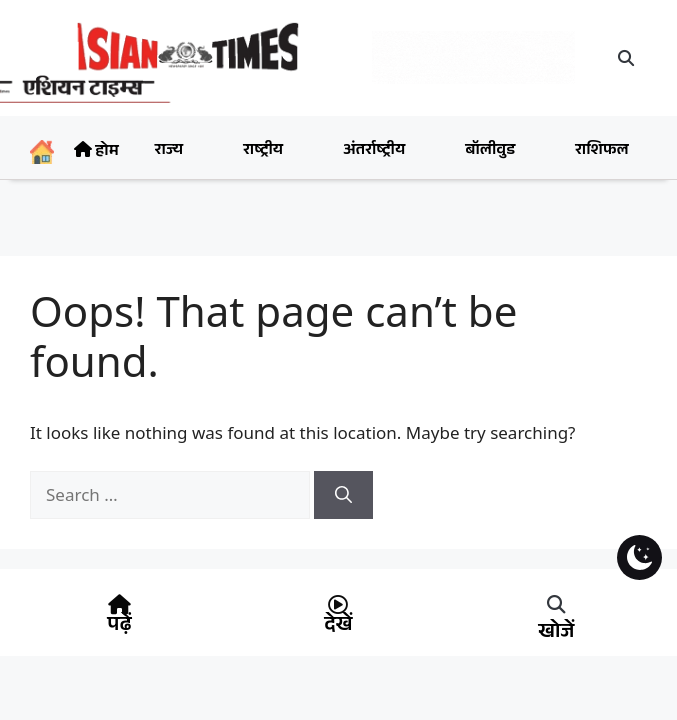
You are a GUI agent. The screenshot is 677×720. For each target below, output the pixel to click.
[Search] (343, 495)
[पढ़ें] (119, 605)
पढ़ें (119, 627)
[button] (626, 58)
